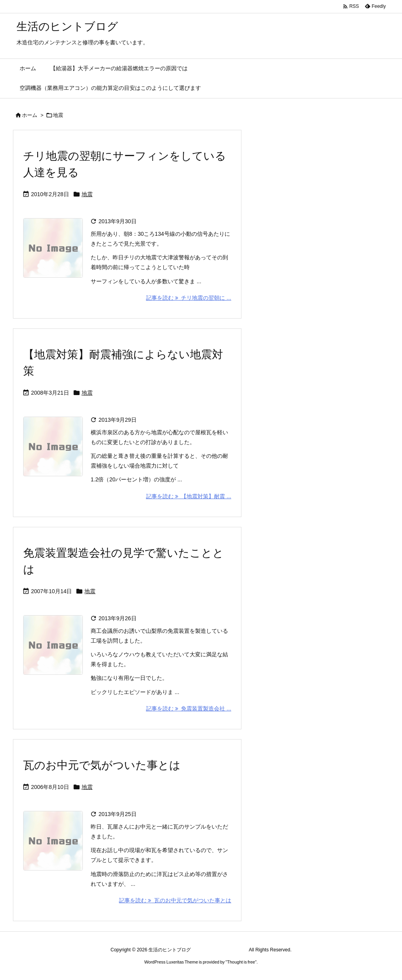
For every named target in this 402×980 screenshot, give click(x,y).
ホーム (30, 115)
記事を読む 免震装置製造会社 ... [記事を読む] (189, 709)
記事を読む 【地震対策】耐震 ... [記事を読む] (189, 496)
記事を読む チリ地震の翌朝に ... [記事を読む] (189, 298)
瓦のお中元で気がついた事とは (102, 765)
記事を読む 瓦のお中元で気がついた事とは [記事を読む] (175, 900)
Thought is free (241, 962)
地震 (87, 194)
